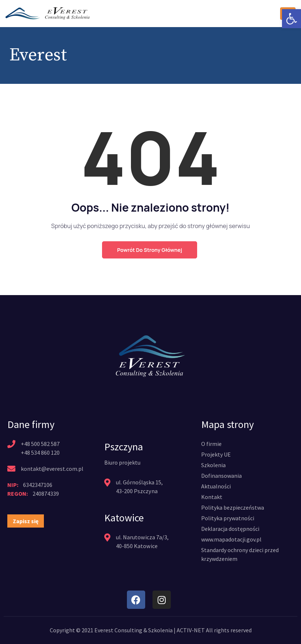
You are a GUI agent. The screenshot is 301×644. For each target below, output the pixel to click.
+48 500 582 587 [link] (40, 444)
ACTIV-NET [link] (191, 630)
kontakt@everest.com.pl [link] (52, 469)
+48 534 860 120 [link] (40, 453)
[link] (291, 19)
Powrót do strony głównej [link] (149, 250)
